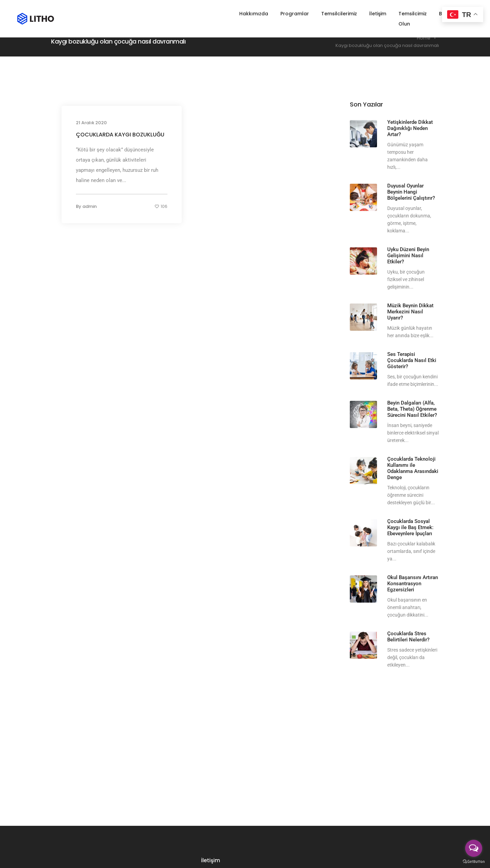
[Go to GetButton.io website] (474, 861)
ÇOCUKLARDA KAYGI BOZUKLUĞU (120, 135)
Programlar (282, 14)
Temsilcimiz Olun (406, 14)
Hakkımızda (241, 14)
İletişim (365, 14)
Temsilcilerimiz (326, 14)
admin (89, 206)
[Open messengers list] (474, 848)
